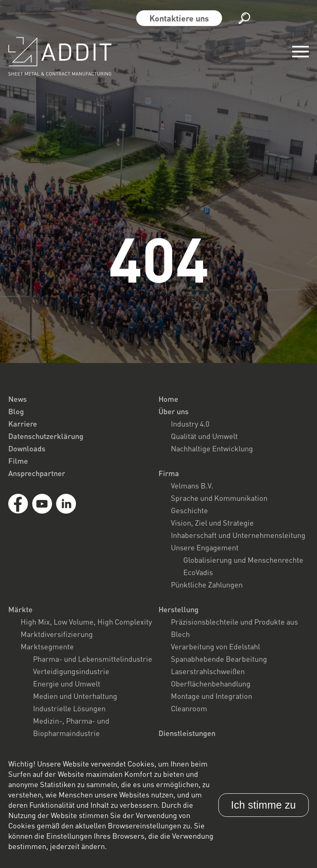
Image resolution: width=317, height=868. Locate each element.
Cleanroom (189, 708)
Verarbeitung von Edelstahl (215, 646)
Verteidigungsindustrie (71, 671)
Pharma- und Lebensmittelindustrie (93, 659)
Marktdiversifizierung (57, 634)
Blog (16, 411)
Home (168, 399)
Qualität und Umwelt (204, 436)
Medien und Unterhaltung (75, 696)
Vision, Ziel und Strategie (212, 523)
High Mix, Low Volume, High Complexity (86, 622)
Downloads (27, 448)
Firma (169, 473)
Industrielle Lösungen (69, 708)
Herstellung (179, 609)
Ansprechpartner (37, 473)
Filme (18, 461)
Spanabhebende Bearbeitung (219, 659)
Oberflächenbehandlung (211, 684)
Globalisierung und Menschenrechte (243, 560)
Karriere (23, 424)
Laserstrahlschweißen (208, 671)
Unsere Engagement (205, 547)
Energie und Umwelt (67, 684)
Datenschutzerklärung (46, 436)
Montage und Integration (212, 696)
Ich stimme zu (264, 805)
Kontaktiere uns (179, 18)
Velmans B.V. (192, 486)
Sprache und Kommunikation (219, 498)
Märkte (20, 609)
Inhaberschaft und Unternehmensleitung (238, 535)
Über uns (174, 411)
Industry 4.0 (190, 424)
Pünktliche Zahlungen (207, 585)
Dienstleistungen (187, 733)
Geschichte (189, 510)
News (18, 399)
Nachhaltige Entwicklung (212, 448)
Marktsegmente (47, 646)
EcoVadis (198, 572)
